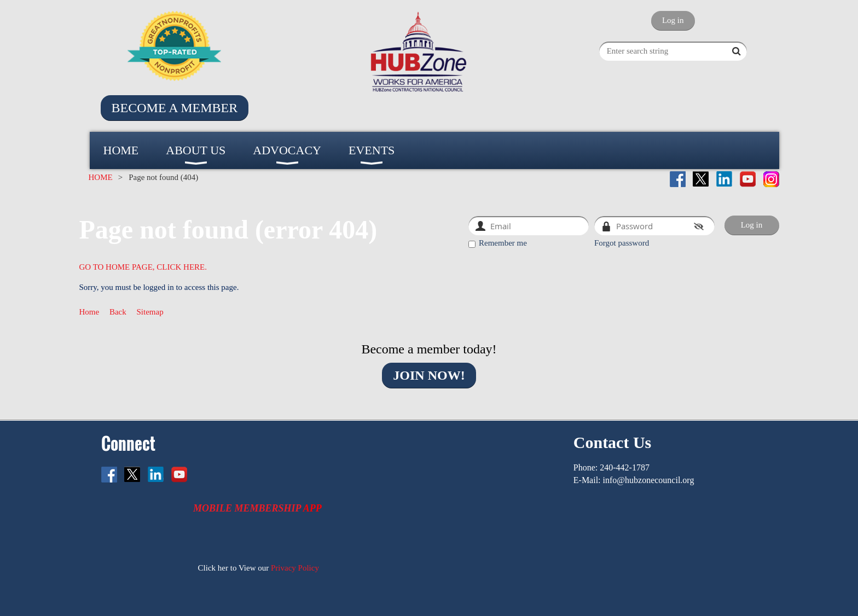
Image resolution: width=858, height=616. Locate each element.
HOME (101, 177)
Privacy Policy (295, 568)
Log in (673, 20)
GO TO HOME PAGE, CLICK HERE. (143, 267)
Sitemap (150, 312)
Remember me (503, 243)
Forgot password (622, 243)
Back (118, 312)
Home (89, 312)
